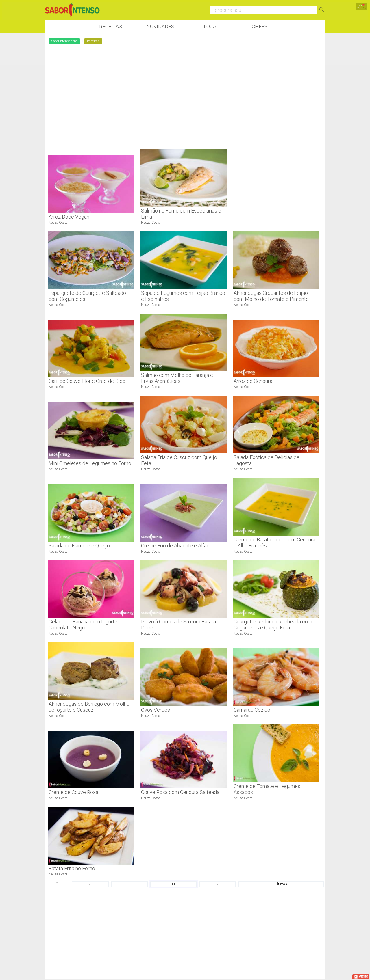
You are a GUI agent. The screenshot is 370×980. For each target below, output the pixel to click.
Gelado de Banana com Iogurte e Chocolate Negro (85, 625)
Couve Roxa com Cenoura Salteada (180, 792)
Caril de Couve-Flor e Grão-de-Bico (87, 381)
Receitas (111, 26)
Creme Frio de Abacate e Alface (177, 546)
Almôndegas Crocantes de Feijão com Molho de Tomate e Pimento (271, 296)
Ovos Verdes (156, 710)
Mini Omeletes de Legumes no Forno (90, 463)
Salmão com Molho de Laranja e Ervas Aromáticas (177, 378)
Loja (210, 26)
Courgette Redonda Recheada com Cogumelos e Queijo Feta (273, 625)
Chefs (260, 26)
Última (281, 884)
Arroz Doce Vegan (69, 217)
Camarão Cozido (252, 710)
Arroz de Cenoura (253, 381)
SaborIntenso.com (64, 41)
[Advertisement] (276, 137)
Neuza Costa (58, 223)
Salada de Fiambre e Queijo (79, 546)
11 (173, 884)
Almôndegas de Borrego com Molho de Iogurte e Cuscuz (89, 707)
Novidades (160, 26)
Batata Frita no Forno (72, 868)
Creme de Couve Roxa (73, 792)
